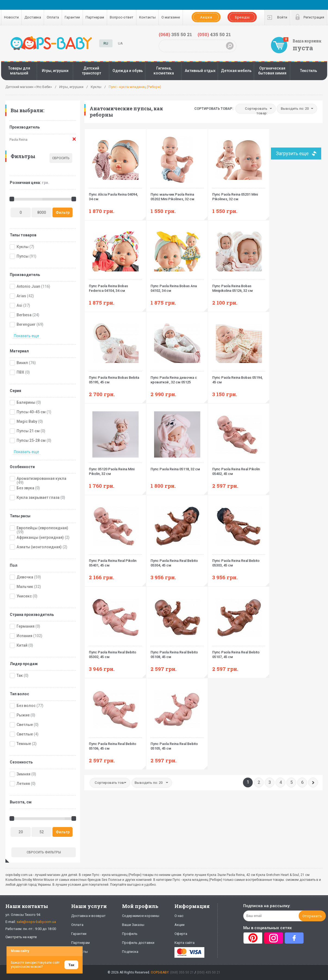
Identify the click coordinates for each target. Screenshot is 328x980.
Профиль (130, 934)
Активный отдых (200, 71)
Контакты (147, 17)
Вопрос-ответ (122, 17)
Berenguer (26, 324)
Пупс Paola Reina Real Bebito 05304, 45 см (177, 561)
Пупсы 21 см (28, 431)
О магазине (171, 17)
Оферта (181, 934)
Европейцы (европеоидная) (42, 528)
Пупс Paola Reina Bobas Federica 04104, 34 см (115, 286)
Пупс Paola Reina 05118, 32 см (177, 467)
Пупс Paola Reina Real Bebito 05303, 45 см (239, 561)
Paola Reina (18, 140)
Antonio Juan (28, 286)
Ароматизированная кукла (41, 478)
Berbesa (24, 315)
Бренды (242, 17)
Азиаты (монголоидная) (39, 547)
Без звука (25, 488)
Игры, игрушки (55, 71)
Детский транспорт (91, 71)
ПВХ (20, 372)
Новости (11, 17)
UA (120, 43)
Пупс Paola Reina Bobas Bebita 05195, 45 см (115, 378)
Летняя (23, 784)
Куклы (23, 247)
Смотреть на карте (21, 937)
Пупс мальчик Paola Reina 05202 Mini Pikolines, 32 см (177, 195)
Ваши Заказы (133, 925)
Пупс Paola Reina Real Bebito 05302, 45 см (115, 652)
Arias (21, 296)
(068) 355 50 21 (182, 972)
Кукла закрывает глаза (38, 497)
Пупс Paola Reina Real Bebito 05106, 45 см (115, 744)
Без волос (26, 706)
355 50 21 (175, 34)
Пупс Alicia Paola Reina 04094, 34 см (115, 195)
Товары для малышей (19, 71)
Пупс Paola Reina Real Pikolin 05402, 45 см (239, 469)
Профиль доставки (138, 943)
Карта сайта (185, 943)
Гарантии (72, 17)
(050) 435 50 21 (209, 972)
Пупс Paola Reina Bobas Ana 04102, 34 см (177, 286)
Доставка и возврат (88, 916)
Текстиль (309, 71)
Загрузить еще (292, 153)
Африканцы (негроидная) (40, 537)
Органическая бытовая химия (272, 71)
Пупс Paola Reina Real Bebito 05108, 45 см (177, 652)
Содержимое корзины (141, 916)
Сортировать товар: (214, 109)
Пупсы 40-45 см (31, 412)
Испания (24, 636)
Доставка (33, 17)
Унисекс (24, 596)
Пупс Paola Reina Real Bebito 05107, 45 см (239, 652)
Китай (22, 645)
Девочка (25, 577)
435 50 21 (214, 34)
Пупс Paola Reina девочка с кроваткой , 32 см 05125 (177, 378)
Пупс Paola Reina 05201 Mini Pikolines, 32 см (239, 195)
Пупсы (23, 256)
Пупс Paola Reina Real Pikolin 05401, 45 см (115, 561)
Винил (22, 363)
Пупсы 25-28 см (31, 440)
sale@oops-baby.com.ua (36, 922)
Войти (282, 17)
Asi (19, 305)
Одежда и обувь (128, 71)
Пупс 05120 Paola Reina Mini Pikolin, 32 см (115, 469)
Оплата (53, 17)
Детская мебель (236, 71)
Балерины (26, 402)
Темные (24, 744)
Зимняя (24, 774)
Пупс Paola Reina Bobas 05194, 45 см (239, 378)
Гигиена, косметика (164, 71)
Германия (26, 626)
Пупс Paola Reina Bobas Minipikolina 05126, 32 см (239, 286)
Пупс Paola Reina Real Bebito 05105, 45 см (177, 744)
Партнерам (95, 17)
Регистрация (314, 17)
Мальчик (25, 587)
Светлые (25, 725)
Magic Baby (27, 421)
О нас (179, 916)
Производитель (25, 127)
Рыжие (23, 715)
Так (20, 675)
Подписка (130, 952)
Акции (206, 17)
